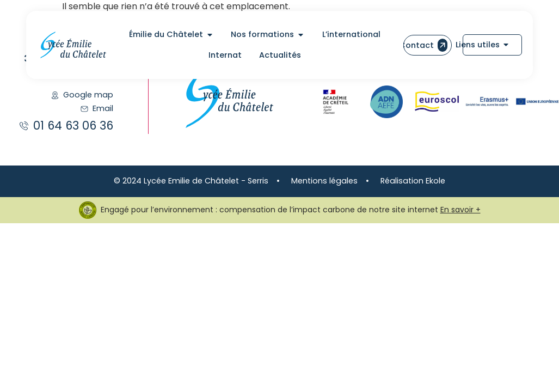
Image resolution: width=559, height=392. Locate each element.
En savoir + (460, 210)
